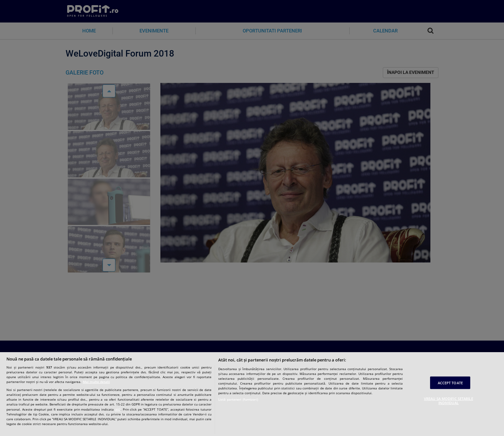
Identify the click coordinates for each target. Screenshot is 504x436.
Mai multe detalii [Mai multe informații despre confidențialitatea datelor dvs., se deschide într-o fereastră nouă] (96, 382)
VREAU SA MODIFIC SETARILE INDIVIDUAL (449, 401)
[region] (252, 394)
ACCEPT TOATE (450, 383)
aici (118, 409)
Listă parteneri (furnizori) (238, 399)
